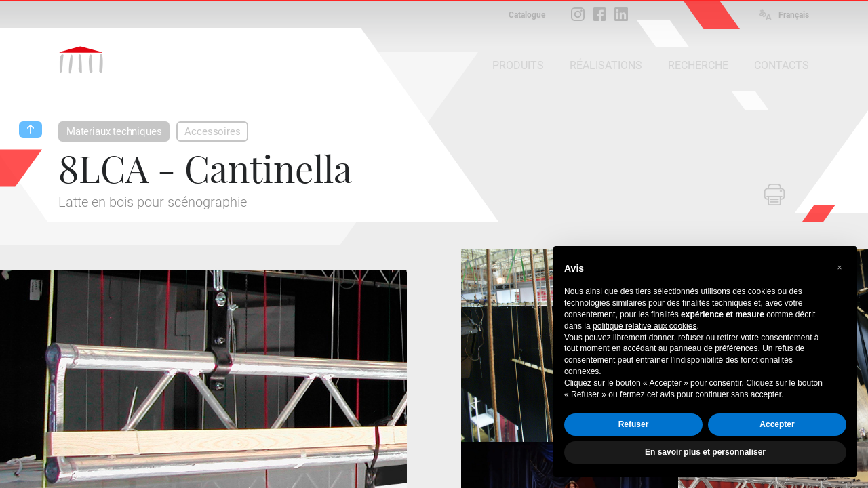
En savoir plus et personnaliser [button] (705, 452)
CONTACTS (782, 65)
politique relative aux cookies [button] (645, 326)
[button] (840, 268)
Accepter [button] (777, 424)
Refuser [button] (634, 424)
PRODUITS (518, 65)
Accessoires (212, 131)
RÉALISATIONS (606, 65)
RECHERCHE (698, 65)
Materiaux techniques (114, 131)
